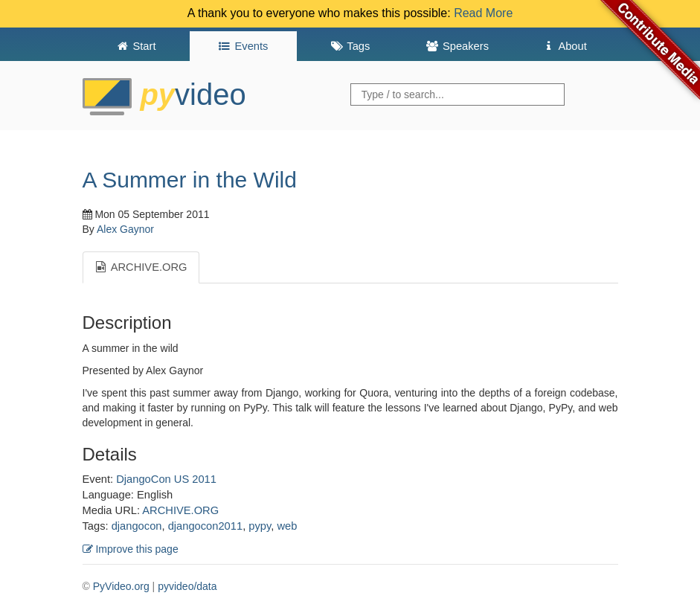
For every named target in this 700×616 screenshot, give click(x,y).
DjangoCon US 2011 (166, 479)
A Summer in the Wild (190, 180)
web (287, 526)
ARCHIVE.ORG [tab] (141, 267)
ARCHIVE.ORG (180, 510)
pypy (260, 526)
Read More (483, 13)
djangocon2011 (205, 526)
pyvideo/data (187, 586)
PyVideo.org (121, 586)
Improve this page (131, 549)
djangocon (137, 526)
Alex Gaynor (125, 229)
